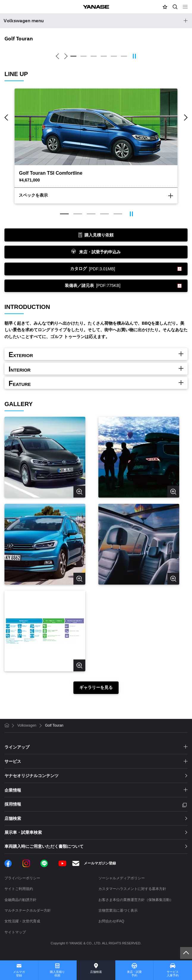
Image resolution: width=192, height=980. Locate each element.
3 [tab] (94, 56)
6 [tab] (124, 56)
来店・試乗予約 (134, 974)
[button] (165, 7)
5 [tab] (114, 56)
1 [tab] (73, 56)
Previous (58, 56)
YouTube (62, 863)
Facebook (8, 863)
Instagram (26, 863)
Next (65, 56)
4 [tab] (104, 56)
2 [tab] (84, 56)
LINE (44, 863)
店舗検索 (96, 972)
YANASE (96, 7)
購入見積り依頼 (57, 974)
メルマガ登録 (19, 974)
